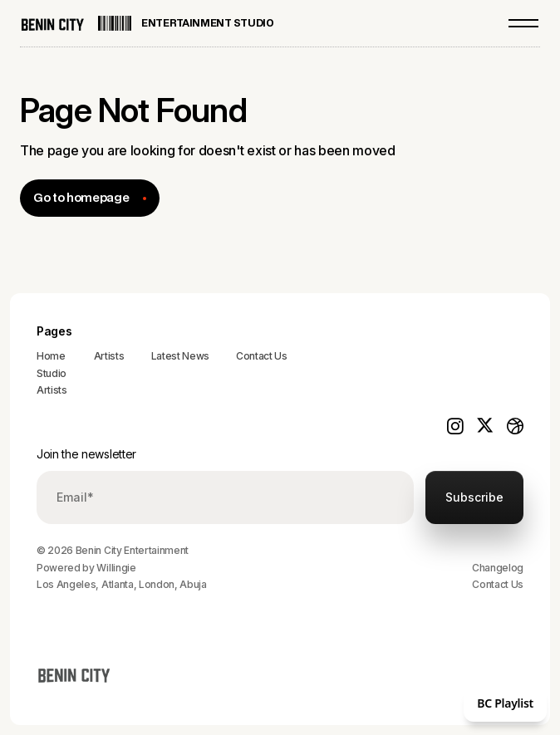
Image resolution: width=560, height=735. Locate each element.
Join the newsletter (86, 454)
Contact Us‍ (262, 356)
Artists (52, 390)
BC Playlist (505, 703)
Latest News (180, 356)
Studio (52, 373)
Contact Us (498, 584)
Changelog (498, 568)
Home (51, 356)
